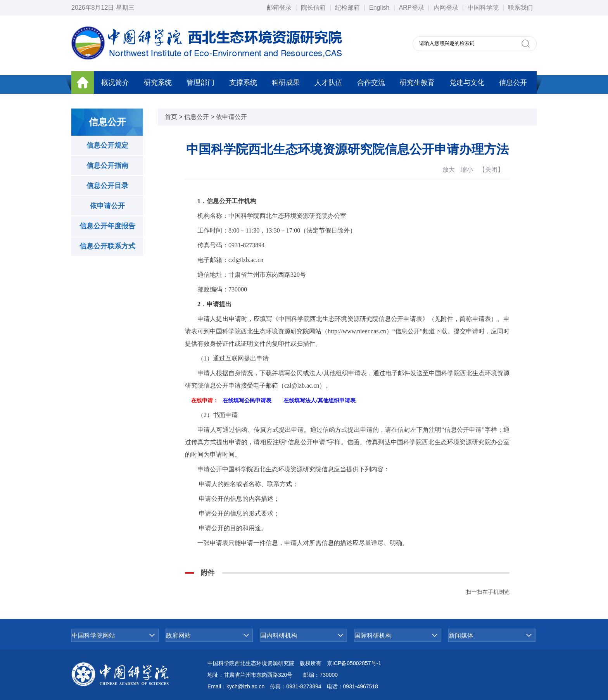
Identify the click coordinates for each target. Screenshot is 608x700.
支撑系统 (243, 83)
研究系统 (158, 83)
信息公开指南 (107, 166)
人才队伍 (328, 83)
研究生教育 (417, 83)
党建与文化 (467, 83)
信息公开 (513, 83)
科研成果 (286, 83)
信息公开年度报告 (107, 226)
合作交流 (371, 83)
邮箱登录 (279, 8)
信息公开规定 (107, 145)
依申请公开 (107, 206)
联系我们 (520, 8)
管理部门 (200, 83)
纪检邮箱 (347, 8)
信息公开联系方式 (107, 246)
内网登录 (446, 8)
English (379, 8)
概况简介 (115, 83)
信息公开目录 (107, 186)
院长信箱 (313, 8)
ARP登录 (412, 8)
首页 (171, 117)
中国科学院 (483, 8)
